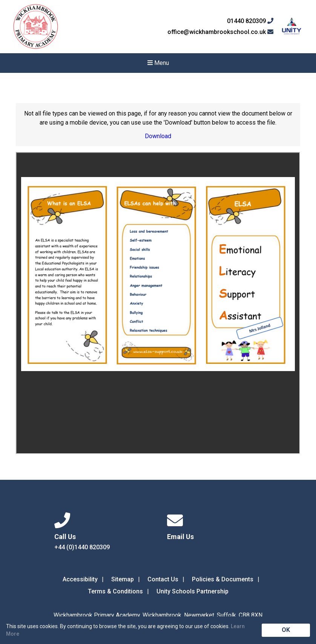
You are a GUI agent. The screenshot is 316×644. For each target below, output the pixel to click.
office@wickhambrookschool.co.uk (220, 32)
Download (158, 136)
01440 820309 (250, 21)
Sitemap (123, 579)
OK (286, 630)
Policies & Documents (223, 579)
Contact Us (163, 579)
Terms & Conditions (115, 591)
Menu (158, 63)
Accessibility (80, 579)
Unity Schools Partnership (193, 591)
